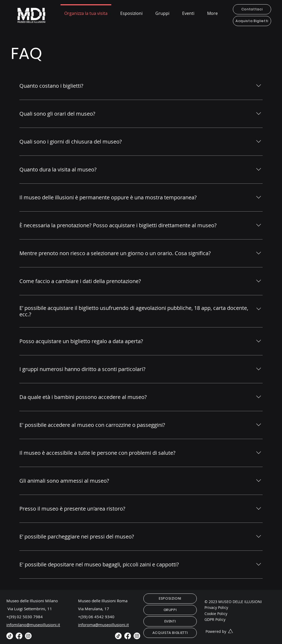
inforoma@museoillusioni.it (103, 625)
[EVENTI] (170, 621)
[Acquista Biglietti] (252, 21)
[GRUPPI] (170, 610)
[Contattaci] (252, 9)
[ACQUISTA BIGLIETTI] (170, 633)
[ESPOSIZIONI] (170, 599)
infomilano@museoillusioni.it (33, 625)
